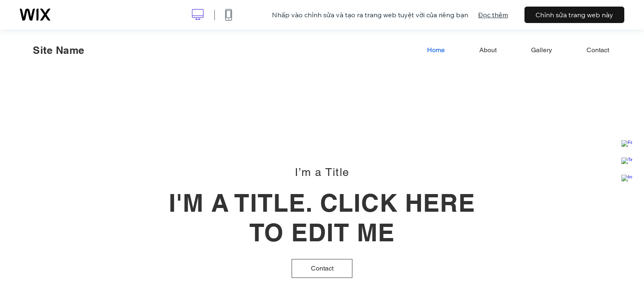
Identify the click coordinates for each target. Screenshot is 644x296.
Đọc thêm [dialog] (493, 15)
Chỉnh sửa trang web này (574, 15)
